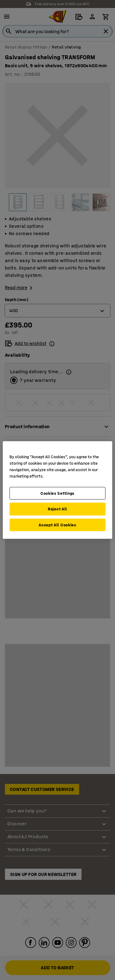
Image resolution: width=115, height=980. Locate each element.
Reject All (57, 509)
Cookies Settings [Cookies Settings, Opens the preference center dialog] (57, 493)
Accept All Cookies (57, 525)
